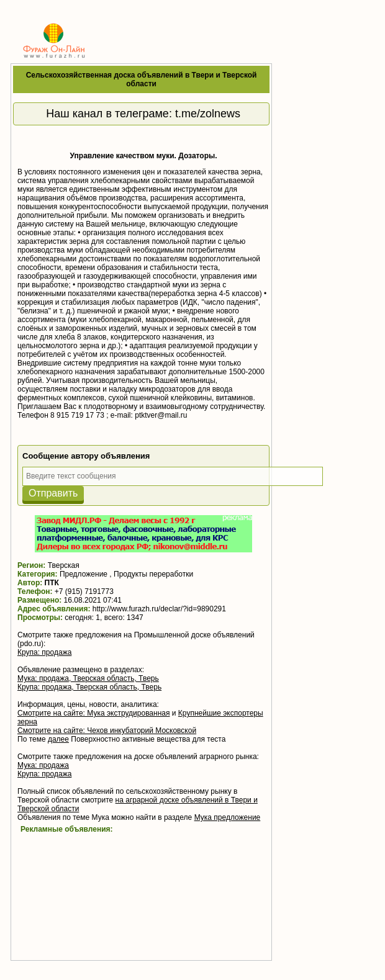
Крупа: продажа (44, 652)
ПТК (52, 583)
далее (58, 739)
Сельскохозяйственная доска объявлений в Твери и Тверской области (142, 79)
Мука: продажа (43, 765)
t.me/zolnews (208, 114)
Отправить (53, 493)
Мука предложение (228, 817)
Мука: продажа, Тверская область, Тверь (88, 678)
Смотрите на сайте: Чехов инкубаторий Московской (107, 731)
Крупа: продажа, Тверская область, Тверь (89, 687)
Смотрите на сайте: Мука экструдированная (93, 713)
